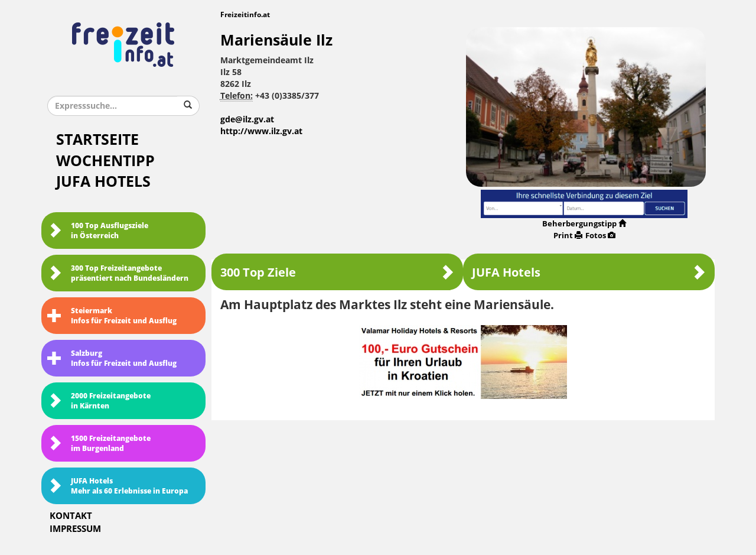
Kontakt (71, 516)
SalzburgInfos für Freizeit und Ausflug (112, 358)
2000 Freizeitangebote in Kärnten (99, 401)
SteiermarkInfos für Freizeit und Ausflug (112, 316)
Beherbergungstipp (584, 224)
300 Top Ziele (337, 272)
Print (568, 236)
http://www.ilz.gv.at (261, 132)
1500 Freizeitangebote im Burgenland (99, 444)
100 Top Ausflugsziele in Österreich (98, 231)
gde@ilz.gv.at (247, 120)
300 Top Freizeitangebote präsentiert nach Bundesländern (118, 273)
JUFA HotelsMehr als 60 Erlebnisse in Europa (118, 486)
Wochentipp (105, 161)
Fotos (600, 236)
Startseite (97, 140)
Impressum (75, 529)
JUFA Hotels (103, 182)
